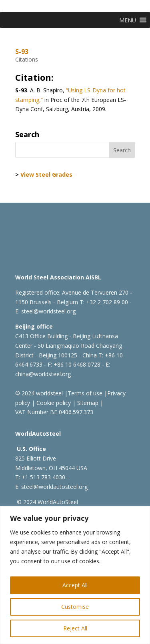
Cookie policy (53, 403)
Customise (75, 607)
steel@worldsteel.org (48, 311)
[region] (75, 575)
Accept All (75, 585)
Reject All (75, 628)
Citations (27, 59)
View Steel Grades (46, 174)
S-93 (22, 52)
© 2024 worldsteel (39, 393)
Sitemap (87, 403)
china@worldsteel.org (43, 374)
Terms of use (85, 393)
